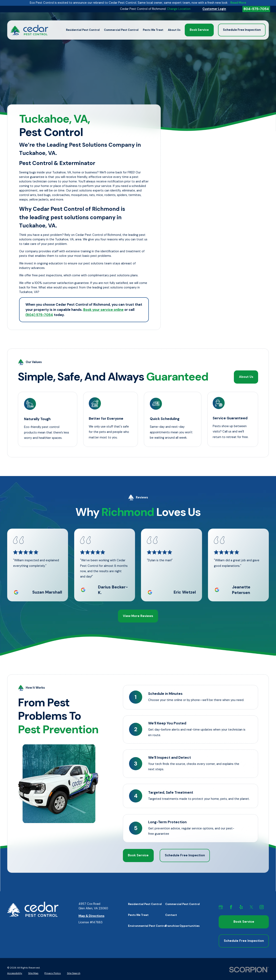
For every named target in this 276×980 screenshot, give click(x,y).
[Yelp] (244, 906)
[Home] (29, 30)
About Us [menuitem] (174, 30)
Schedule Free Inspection (242, 30)
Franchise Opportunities (182, 925)
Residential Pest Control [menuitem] (83, 30)
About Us (246, 377)
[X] (254, 906)
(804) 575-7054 (39, 315)
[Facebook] (233, 906)
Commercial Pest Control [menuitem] (121, 30)
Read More (238, 3)
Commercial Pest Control (182, 903)
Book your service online (103, 310)
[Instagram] (264, 906)
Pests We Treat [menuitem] (153, 30)
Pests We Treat (138, 914)
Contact (171, 914)
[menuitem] (15, 972)
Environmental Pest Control (147, 925)
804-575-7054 (256, 9)
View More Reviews (138, 616)
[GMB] (223, 906)
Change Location (179, 9)
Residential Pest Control (145, 903)
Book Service (199, 30)
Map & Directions (91, 915)
